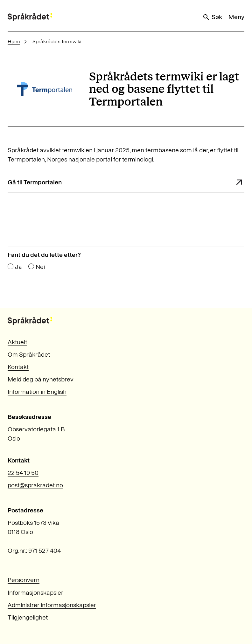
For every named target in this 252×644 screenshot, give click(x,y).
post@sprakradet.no (35, 485)
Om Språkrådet (29, 354)
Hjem (14, 41)
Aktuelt (17, 342)
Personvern (24, 580)
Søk (212, 17)
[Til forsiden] (30, 17)
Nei (40, 267)
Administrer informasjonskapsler (52, 605)
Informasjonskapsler (35, 593)
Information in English (37, 392)
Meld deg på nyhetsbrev (41, 379)
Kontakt (18, 367)
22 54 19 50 (23, 473)
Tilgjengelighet (28, 617)
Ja (18, 267)
